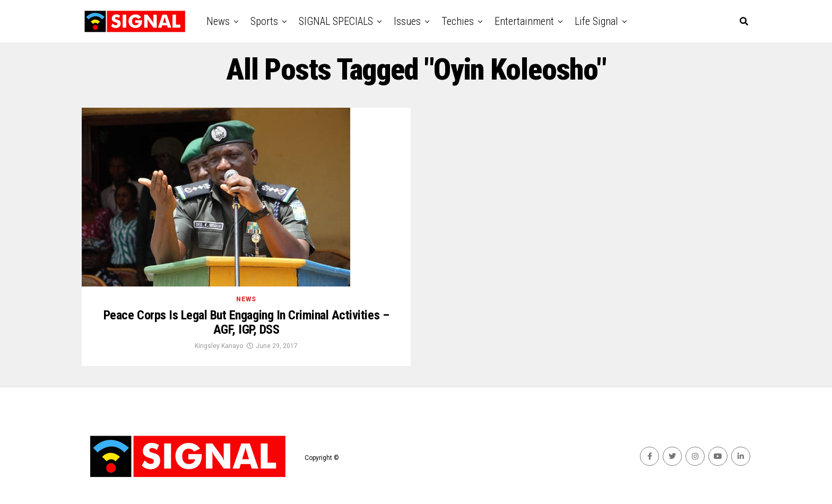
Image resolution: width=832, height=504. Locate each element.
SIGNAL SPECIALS (336, 21)
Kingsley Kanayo (219, 346)
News (218, 21)
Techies (458, 21)
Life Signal (596, 21)
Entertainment (524, 21)
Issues (407, 21)
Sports (264, 21)
